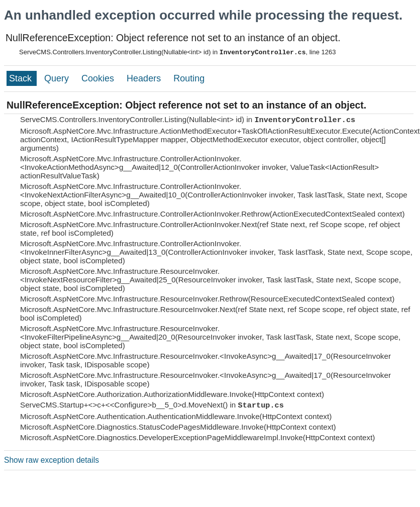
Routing (189, 78)
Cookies (99, 78)
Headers (145, 78)
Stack (22, 78)
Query (58, 78)
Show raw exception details (51, 460)
